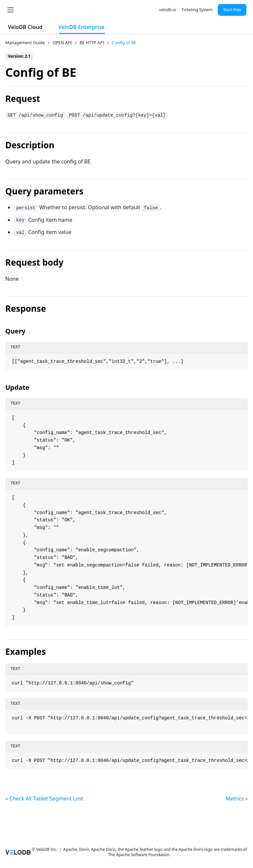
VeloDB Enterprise (82, 27)
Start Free (232, 10)
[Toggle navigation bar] (11, 10)
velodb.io (168, 10)
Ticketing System (197, 10)
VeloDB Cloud (25, 27)
